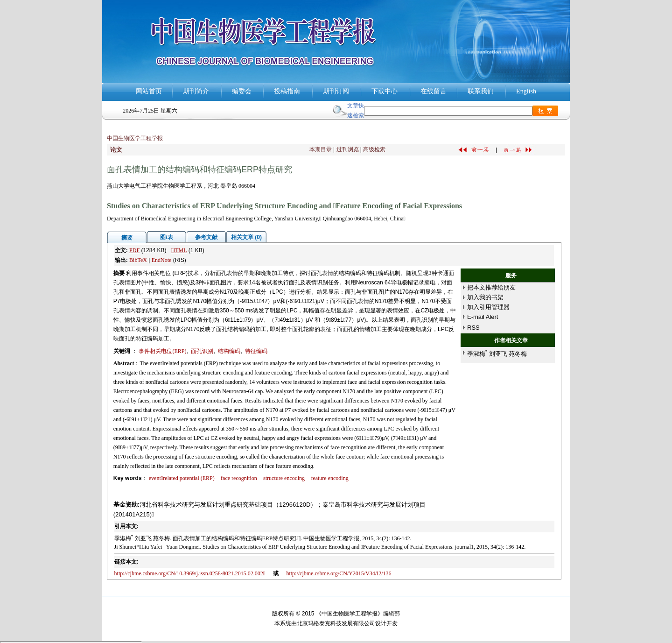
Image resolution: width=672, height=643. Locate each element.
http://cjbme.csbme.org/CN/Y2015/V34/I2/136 (339, 573)
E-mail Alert (483, 317)
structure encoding (284, 478)
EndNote (162, 260)
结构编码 (229, 351)
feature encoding (329, 478)
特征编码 (256, 351)
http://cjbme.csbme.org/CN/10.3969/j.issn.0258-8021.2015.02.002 (190, 573)
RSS (473, 328)
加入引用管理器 (488, 307)
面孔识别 (202, 351)
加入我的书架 (485, 297)
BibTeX (138, 260)
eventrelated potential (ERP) (182, 478)
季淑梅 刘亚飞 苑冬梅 (497, 354)
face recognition (239, 478)
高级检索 (374, 149)
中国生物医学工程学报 (135, 138)
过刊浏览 (348, 149)
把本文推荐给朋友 (491, 287)
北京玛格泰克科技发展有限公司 (336, 623)
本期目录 (321, 149)
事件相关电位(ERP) (162, 351)
